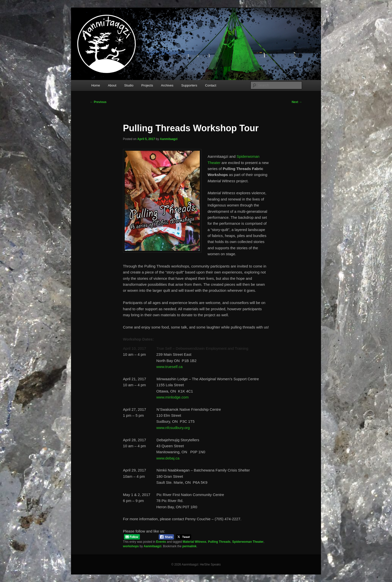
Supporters (189, 85)
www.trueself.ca (169, 367)
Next (297, 102)
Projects (147, 85)
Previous (98, 102)
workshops (131, 546)
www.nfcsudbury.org (173, 428)
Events (161, 542)
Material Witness (195, 542)
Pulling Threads (219, 542)
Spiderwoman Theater (248, 542)
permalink (189, 546)
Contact (211, 85)
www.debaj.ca (168, 458)
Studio (129, 85)
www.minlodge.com (172, 397)
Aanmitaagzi (169, 139)
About (112, 85)
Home (96, 85)
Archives (167, 85)
